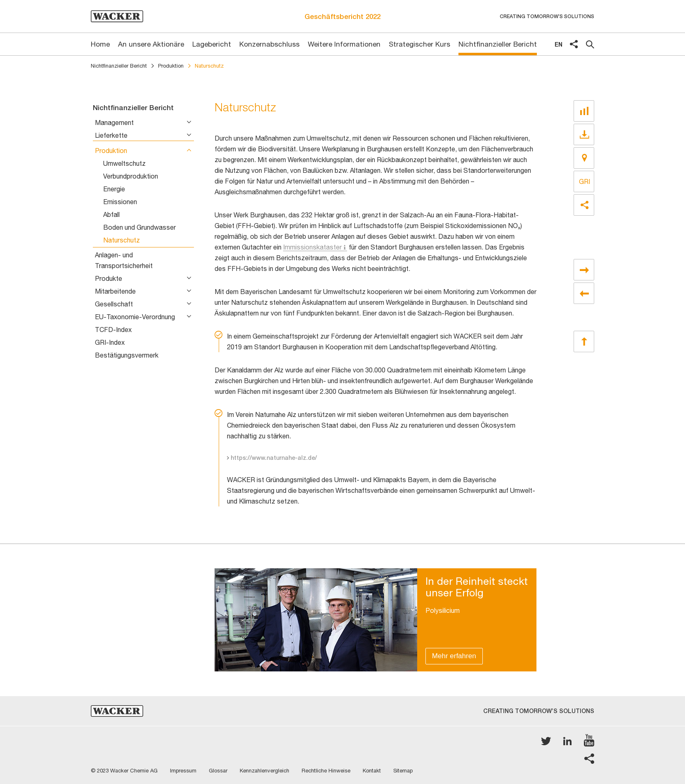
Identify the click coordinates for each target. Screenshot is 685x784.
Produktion (171, 66)
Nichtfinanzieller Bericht (119, 66)
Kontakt (372, 771)
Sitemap (403, 771)
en (559, 44)
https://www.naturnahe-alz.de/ (274, 458)
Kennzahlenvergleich (265, 771)
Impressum (183, 771)
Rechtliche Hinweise (326, 771)
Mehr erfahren (454, 656)
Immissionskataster (312, 247)
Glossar (218, 771)
